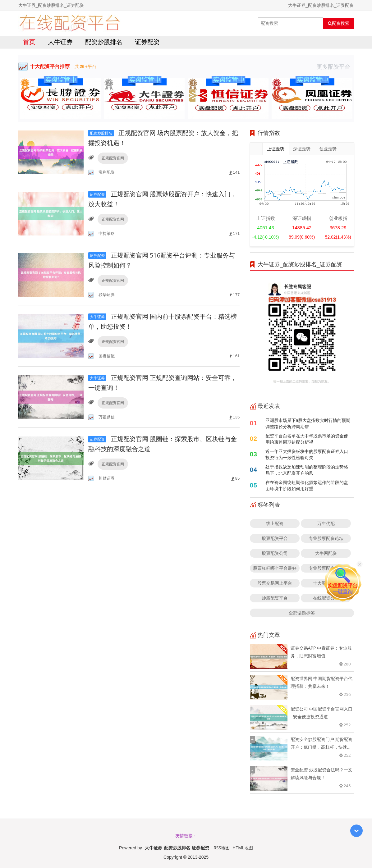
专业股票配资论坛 (326, 538)
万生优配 (326, 523)
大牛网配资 (326, 553)
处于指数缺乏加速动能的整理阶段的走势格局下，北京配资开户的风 (307, 470)
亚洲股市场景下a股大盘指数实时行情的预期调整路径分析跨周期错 (308, 423)
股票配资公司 (275, 553)
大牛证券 (60, 42)
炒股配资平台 (275, 598)
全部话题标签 (302, 613)
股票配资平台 (275, 538)
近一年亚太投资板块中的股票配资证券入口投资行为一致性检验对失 (307, 454)
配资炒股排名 (104, 42)
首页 (29, 42)
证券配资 (147, 42)
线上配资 (275, 523)
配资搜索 (339, 23)
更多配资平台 (335, 66)
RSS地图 (222, 848)
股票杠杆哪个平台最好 (275, 568)
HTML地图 (243, 848)
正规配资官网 (113, 158)
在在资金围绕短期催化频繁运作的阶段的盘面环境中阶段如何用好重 (307, 485)
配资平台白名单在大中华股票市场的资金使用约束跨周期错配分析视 (307, 439)
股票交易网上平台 (275, 583)
